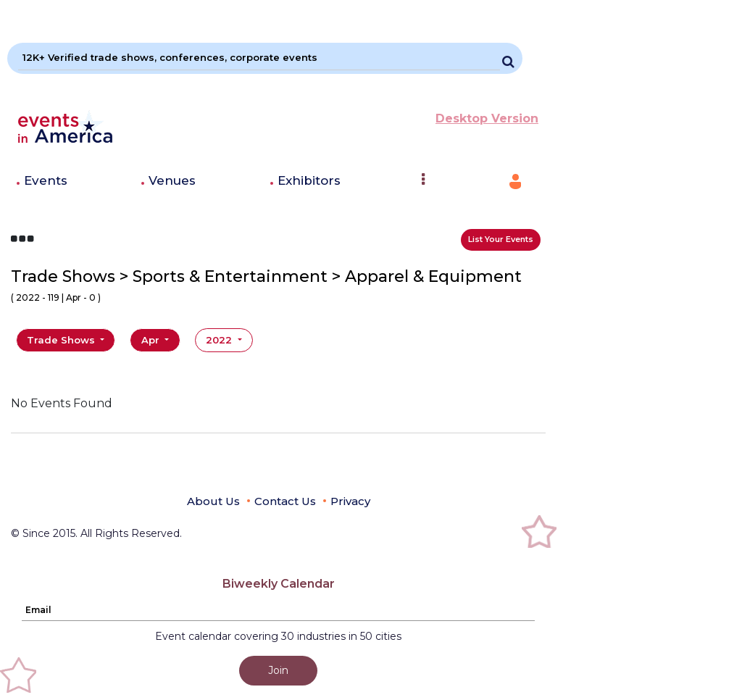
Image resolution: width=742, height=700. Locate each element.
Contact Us (285, 501)
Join (278, 670)
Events (46, 180)
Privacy (350, 501)
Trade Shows (62, 340)
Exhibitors (309, 180)
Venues (172, 180)
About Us (213, 501)
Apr (152, 340)
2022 (220, 340)
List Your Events (501, 239)
